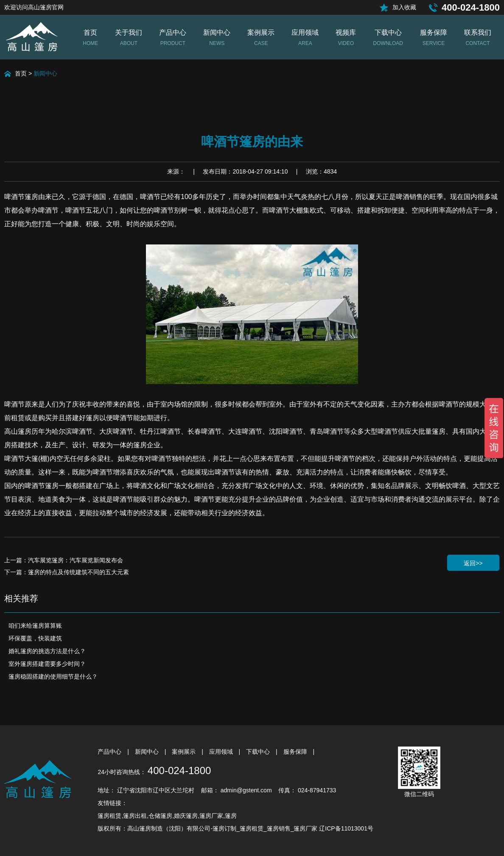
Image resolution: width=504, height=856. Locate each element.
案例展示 (185, 752)
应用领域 (222, 752)
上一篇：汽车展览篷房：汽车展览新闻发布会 (64, 560)
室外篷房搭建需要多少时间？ (47, 664)
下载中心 (259, 752)
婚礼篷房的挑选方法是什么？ (47, 651)
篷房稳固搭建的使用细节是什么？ (53, 676)
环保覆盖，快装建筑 (35, 638)
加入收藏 (404, 7)
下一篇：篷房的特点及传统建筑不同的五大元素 (67, 572)
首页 (21, 73)
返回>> (473, 563)
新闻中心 (45, 73)
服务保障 (296, 752)
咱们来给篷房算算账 (35, 626)
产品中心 (110, 752)
